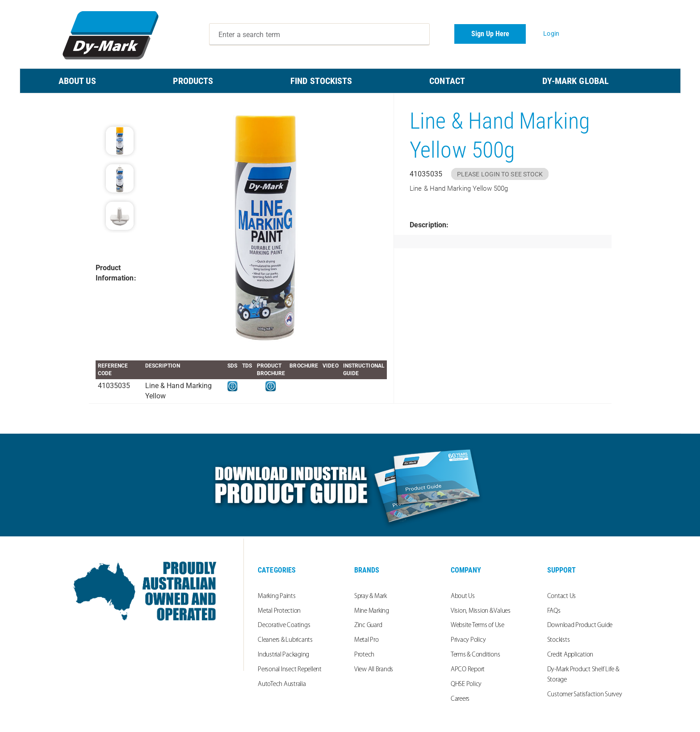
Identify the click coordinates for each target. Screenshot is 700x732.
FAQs (554, 611)
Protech (364, 655)
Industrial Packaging (283, 655)
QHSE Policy (466, 684)
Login (551, 33)
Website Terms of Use (478, 625)
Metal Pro (367, 640)
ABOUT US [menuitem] (77, 81)
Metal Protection (279, 611)
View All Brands (374, 670)
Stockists (559, 640)
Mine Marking (372, 611)
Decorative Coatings (284, 625)
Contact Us (562, 596)
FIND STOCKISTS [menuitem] (321, 81)
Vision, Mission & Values (481, 611)
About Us (463, 596)
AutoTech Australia (282, 684)
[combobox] (319, 34)
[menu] (350, 81)
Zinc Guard (368, 625)
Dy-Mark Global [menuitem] (576, 81)
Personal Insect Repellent (290, 670)
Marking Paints (277, 596)
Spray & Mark (371, 596)
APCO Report (468, 670)
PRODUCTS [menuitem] (193, 81)
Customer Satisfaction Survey (585, 695)
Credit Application (570, 655)
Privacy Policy (468, 640)
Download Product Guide (580, 625)
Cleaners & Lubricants (285, 640)
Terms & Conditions (476, 655)
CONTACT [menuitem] (447, 81)
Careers (460, 699)
